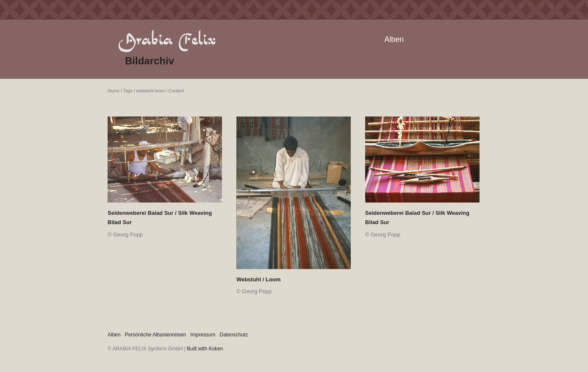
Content (176, 91)
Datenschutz (234, 335)
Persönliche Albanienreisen (156, 335)
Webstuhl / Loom (258, 279)
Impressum (203, 335)
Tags (128, 91)
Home (114, 91)
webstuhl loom (151, 91)
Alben (394, 39)
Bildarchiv (150, 61)
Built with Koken (205, 349)
